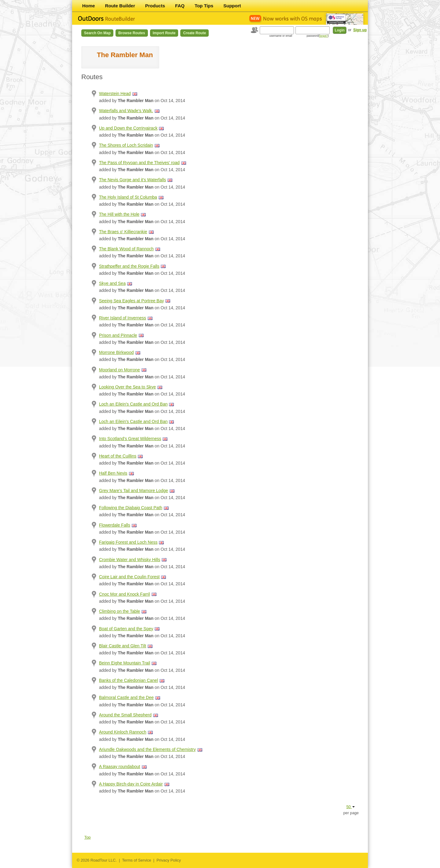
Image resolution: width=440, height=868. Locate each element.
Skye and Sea (112, 283)
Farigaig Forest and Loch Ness (128, 542)
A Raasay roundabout (120, 767)
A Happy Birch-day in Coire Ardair (131, 784)
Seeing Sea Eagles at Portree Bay (131, 301)
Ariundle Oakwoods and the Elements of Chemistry (147, 749)
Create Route (194, 33)
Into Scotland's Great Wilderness (130, 439)
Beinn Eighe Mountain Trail (125, 663)
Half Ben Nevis (113, 473)
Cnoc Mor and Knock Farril (125, 594)
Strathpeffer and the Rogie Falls (129, 266)
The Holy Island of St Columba (128, 197)
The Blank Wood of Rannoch (126, 249)
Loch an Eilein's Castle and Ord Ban (133, 404)
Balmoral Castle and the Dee (126, 697)
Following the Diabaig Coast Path (131, 508)
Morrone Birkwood (116, 352)
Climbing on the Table (119, 611)
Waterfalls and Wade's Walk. (126, 111)
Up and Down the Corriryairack (128, 128)
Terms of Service (136, 860)
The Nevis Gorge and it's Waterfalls (132, 180)
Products (155, 6)
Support (232, 6)
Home (89, 6)
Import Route (164, 33)
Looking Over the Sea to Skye (127, 387)
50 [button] (350, 807)
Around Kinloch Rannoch (123, 732)
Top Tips (204, 6)
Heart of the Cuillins (118, 456)
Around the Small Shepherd (125, 715)
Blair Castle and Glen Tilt (123, 646)
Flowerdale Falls (115, 525)
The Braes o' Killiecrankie (123, 232)
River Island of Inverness (123, 318)
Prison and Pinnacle (118, 335)
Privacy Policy (169, 860)
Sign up (360, 30)
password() (318, 36)
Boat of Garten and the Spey (126, 629)
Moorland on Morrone (119, 370)
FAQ (180, 6)
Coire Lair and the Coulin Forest (129, 577)
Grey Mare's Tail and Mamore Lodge (134, 491)
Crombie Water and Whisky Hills (130, 560)
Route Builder (120, 6)
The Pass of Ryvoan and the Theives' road (139, 163)
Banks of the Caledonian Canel (128, 680)
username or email (281, 36)
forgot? (324, 36)
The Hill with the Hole (119, 214)
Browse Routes (132, 33)
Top (88, 837)
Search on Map (97, 33)
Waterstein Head (115, 94)
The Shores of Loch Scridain (126, 145)
